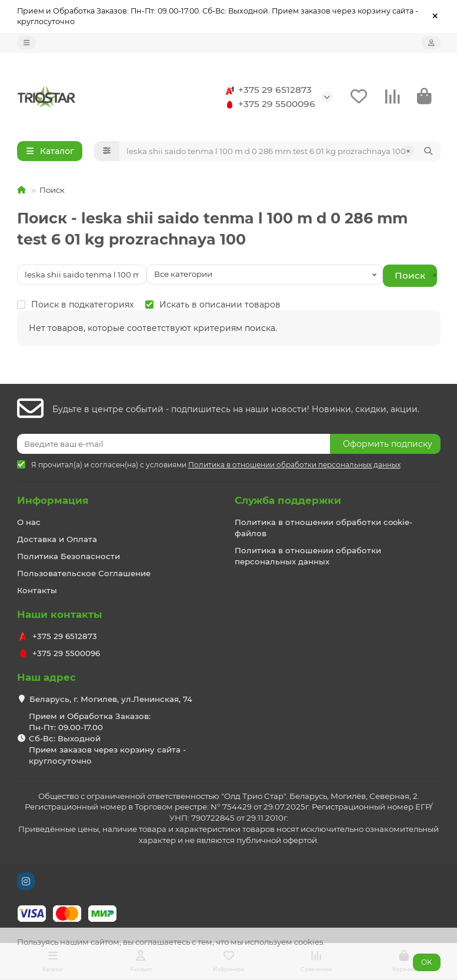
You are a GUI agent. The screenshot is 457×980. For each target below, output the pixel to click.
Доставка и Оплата (57, 539)
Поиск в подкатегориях (75, 305)
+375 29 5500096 (268, 104)
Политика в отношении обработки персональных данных (308, 556)
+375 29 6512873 (267, 90)
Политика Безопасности (69, 556)
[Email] (174, 444)
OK (427, 962)
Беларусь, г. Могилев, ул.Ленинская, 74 (111, 699)
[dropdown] (26, 43)
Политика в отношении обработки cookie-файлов (323, 528)
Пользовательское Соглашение (84, 573)
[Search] (280, 151)
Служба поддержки (288, 500)
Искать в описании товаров (213, 305)
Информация (53, 500)
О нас (29, 522)
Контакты (37, 590)
